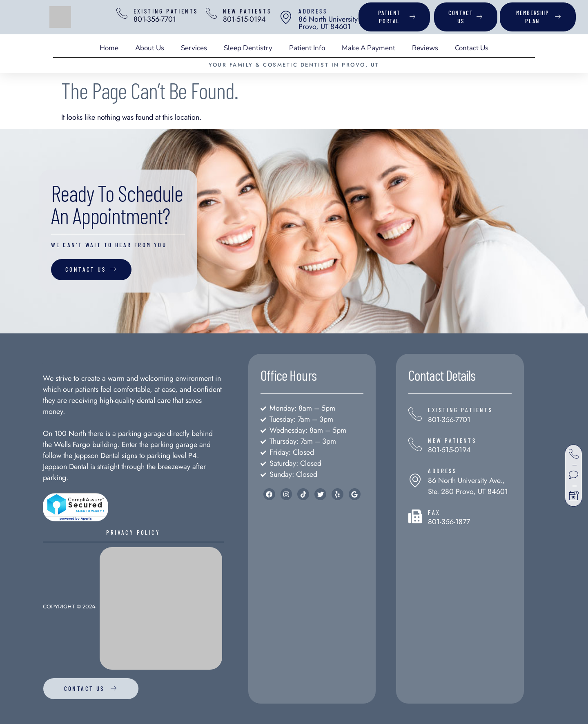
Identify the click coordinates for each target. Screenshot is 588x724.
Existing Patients (168, 11)
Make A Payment (369, 48)
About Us (150, 48)
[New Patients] (214, 13)
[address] (290, 17)
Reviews (425, 48)
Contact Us (472, 48)
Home (109, 48)
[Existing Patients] (123, 13)
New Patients (251, 11)
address (317, 11)
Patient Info (307, 48)
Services (194, 48)
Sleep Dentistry (248, 48)
